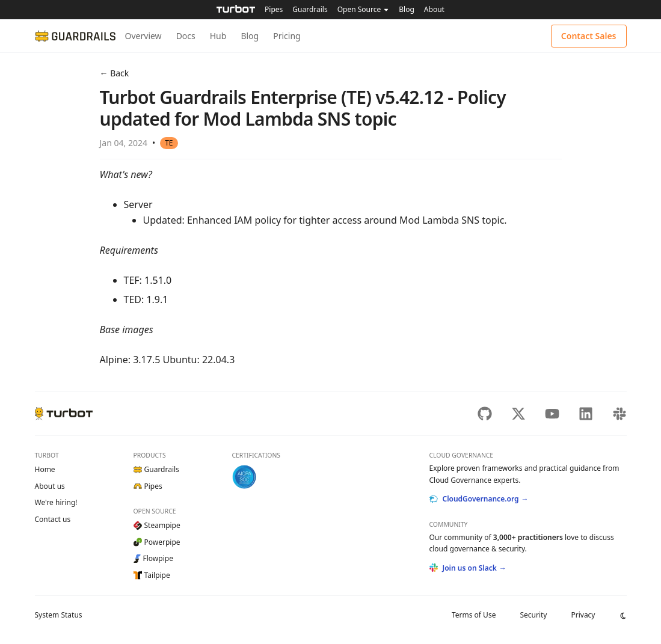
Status (59, 615)
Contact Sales (589, 36)
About (434, 9)
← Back (115, 73)
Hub (218, 36)
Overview (143, 36)
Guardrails (310, 9)
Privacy (583, 615)
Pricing (287, 36)
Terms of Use (474, 615)
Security (533, 615)
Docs (186, 36)
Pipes (274, 9)
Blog (407, 9)
